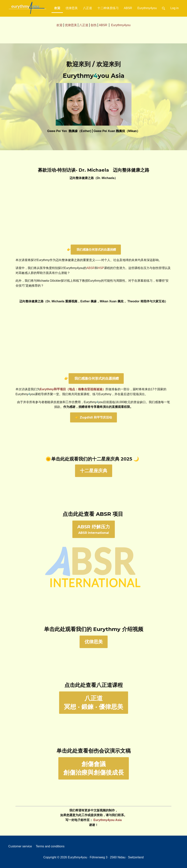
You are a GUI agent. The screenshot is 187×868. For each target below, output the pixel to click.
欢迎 (59, 7)
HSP (101, 268)
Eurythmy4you (147, 8)
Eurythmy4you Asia (108, 820)
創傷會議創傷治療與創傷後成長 (94, 768)
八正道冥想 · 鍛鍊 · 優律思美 (94, 702)
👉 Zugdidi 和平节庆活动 (93, 417)
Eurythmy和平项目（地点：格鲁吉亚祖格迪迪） (73, 389)
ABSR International (94, 529)
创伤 (94, 25)
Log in (174, 8)
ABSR (128, 8)
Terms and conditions (50, 846)
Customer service (20, 846)
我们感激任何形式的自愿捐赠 (96, 250)
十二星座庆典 (94, 471)
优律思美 (72, 8)
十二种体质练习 (108, 8)
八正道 (88, 8)
